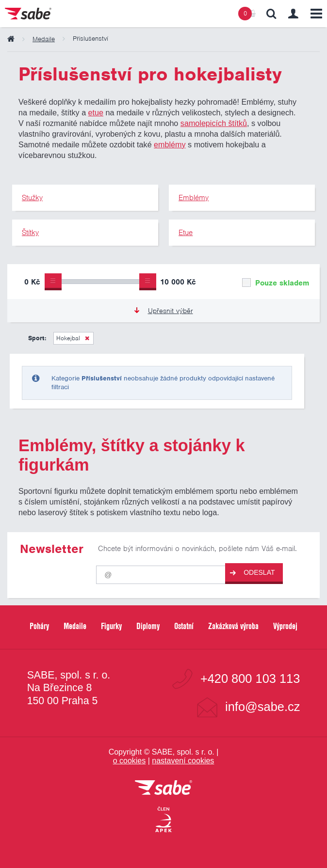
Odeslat (252, 573)
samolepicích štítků (214, 123)
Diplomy (148, 626)
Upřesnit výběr (164, 311)
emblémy (170, 144)
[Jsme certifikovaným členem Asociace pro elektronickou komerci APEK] (163, 820)
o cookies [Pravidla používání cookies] (130, 761)
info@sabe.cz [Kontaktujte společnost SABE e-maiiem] (262, 707)
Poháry (39, 626)
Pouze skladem (276, 283)
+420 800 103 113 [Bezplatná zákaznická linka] (250, 679)
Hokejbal (68, 338)
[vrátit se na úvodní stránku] (163, 788)
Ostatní (184, 626)
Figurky (111, 626)
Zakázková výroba (233, 626)
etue (96, 112)
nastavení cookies (183, 761)
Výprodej (285, 626)
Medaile (75, 626)
